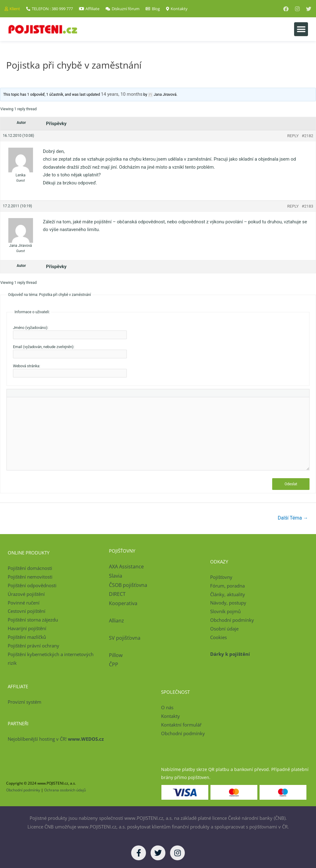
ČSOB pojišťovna (128, 585)
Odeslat (291, 484)
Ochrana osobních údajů (65, 790)
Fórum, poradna (227, 586)
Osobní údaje (224, 629)
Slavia (116, 576)
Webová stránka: (27, 366)
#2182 (308, 136)
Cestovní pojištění (27, 611)
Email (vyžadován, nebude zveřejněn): (44, 347)
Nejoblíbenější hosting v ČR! (56, 739)
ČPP (114, 664)
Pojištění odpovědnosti (32, 585)
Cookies (218, 637)
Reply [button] (293, 136)
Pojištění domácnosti (30, 568)
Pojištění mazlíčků (27, 637)
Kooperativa (123, 603)
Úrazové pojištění (26, 594)
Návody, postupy (228, 603)
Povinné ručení (24, 603)
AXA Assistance (127, 567)
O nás (167, 708)
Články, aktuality (228, 594)
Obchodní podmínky (232, 620)
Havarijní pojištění (27, 628)
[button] (301, 29)
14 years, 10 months (122, 94)
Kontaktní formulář (181, 725)
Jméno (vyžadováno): (31, 328)
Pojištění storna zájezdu (33, 620)
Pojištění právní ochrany (33, 646)
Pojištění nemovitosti (30, 577)
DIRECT (117, 594)
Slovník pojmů (225, 612)
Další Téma (293, 518)
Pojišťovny (221, 577)
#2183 (308, 206)
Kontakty (170, 716)
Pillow (116, 655)
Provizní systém (25, 702)
